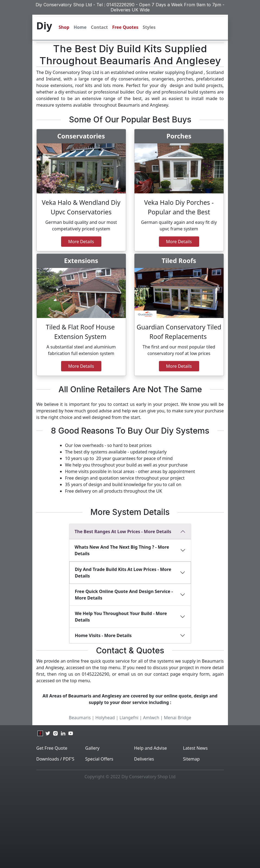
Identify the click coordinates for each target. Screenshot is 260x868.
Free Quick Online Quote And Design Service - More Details (124, 595)
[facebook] (40, 733)
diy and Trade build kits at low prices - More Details (123, 573)
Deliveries (144, 759)
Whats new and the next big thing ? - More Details (122, 550)
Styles (149, 27)
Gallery (93, 748)
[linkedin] (63, 733)
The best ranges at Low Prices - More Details (123, 532)
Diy (44, 26)
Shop (64, 27)
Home (80, 27)
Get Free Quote (52, 748)
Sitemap (192, 759)
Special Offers (99, 759)
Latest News (195, 748)
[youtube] (71, 733)
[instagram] (55, 733)
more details (179, 242)
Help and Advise (151, 748)
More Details (81, 242)
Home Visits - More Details (103, 635)
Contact (99, 27)
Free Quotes (125, 27)
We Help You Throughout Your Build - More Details (121, 617)
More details (81, 366)
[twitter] (48, 733)
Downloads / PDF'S (55, 759)
